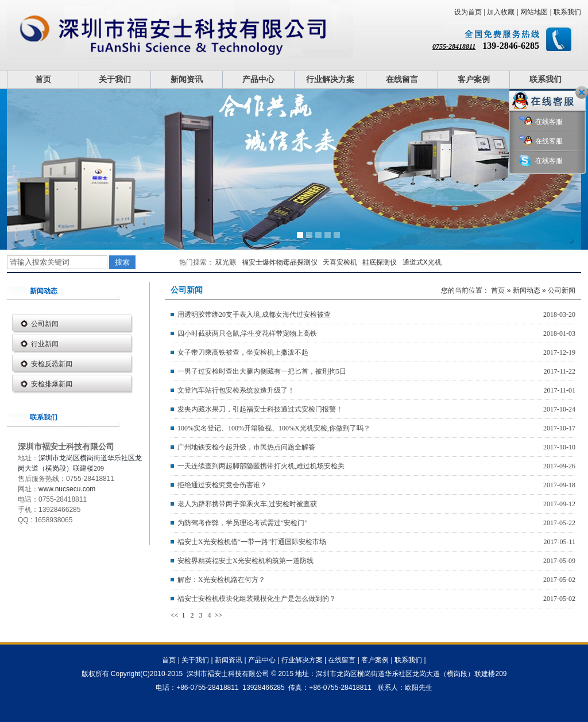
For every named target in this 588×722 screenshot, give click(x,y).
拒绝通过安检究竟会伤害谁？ (222, 485)
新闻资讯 (187, 79)
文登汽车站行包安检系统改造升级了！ (236, 390)
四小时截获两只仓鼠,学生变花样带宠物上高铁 (247, 333)
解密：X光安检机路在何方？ (221, 580)
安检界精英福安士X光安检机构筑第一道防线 (245, 561)
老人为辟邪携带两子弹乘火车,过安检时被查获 (247, 504)
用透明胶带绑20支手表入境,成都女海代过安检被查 (254, 315)
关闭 (582, 92)
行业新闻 (45, 344)
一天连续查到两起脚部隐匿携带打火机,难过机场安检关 (261, 466)
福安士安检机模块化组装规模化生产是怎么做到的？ (257, 599)
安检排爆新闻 (52, 384)
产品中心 (258, 79)
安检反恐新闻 (52, 364)
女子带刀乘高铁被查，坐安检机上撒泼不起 (243, 352)
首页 (43, 79)
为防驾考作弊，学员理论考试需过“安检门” (243, 523)
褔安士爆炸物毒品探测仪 (280, 262)
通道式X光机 (422, 262)
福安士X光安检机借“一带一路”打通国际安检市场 (252, 542)
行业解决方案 (330, 79)
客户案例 (474, 79)
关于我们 (115, 79)
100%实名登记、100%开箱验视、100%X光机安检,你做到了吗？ (274, 428)
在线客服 (541, 122)
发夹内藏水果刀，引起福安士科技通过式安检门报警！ (260, 409)
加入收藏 (501, 12)
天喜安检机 (340, 262)
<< (175, 615)
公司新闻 (45, 324)
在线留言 (402, 79)
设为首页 (468, 12)
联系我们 (567, 12)
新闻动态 (527, 290)
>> (219, 615)
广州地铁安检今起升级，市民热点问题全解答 (246, 447)
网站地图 (534, 12)
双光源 (226, 262)
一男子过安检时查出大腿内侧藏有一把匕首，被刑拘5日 (262, 371)
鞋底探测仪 (380, 262)
